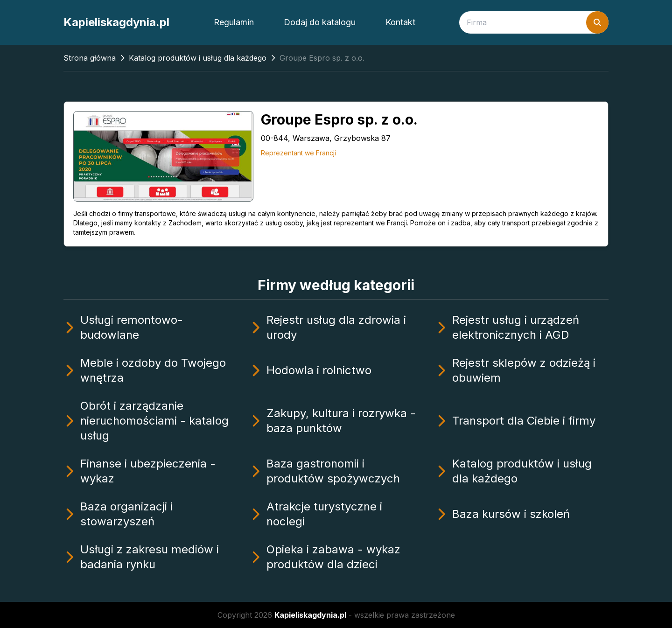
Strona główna (90, 58)
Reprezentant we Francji (298, 153)
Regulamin (234, 22)
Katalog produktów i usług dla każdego (198, 58)
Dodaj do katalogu (320, 22)
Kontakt (400, 22)
